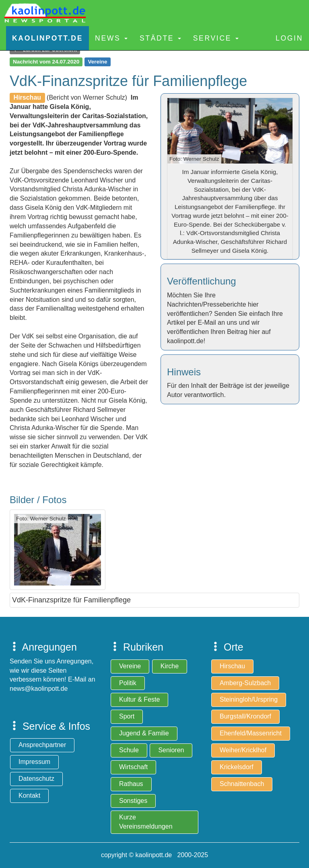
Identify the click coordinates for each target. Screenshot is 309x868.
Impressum (34, 762)
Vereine (130, 666)
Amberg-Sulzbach (245, 683)
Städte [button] (160, 38)
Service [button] (216, 38)
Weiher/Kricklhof (243, 750)
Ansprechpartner (42, 745)
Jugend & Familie (144, 733)
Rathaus (131, 784)
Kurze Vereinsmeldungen (146, 822)
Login (289, 38)
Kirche (170, 666)
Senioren (171, 750)
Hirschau (232, 666)
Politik (128, 683)
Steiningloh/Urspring (249, 699)
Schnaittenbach (242, 784)
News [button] (111, 38)
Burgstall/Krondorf (245, 716)
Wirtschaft (133, 767)
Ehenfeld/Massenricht (251, 733)
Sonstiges (133, 801)
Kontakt (29, 795)
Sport (127, 716)
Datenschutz (36, 779)
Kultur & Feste (139, 699)
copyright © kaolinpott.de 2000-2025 (154, 855)
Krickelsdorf (237, 767)
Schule (129, 750)
